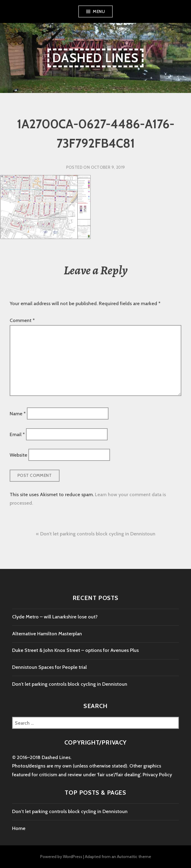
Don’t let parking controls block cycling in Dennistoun (98, 534)
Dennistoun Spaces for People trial (49, 667)
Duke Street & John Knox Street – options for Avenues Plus (75, 650)
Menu (99, 11)
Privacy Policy (157, 775)
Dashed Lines (95, 58)
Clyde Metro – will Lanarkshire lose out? (55, 617)
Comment (22, 320)
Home (19, 828)
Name (18, 414)
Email (17, 434)
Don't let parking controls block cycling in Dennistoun (70, 811)
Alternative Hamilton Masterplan (47, 634)
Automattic (127, 857)
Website (18, 455)
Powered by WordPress (61, 857)
